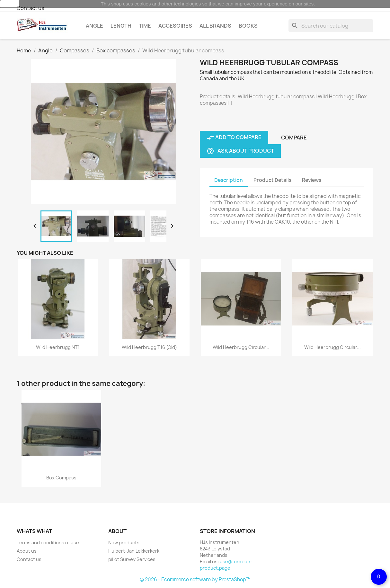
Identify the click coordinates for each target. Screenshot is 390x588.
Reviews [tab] (312, 180)
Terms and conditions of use (48, 543)
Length (121, 26)
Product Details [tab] (272, 180)
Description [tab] (229, 180)
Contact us (31, 8)
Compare (294, 138)
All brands (215, 26)
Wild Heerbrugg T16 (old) (149, 347)
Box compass (61, 478)
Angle (94, 26)
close (10, 4)
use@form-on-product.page (226, 565)
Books (248, 26)
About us (27, 551)
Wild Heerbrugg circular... (241, 347)
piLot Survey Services (132, 559)
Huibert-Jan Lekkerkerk (134, 551)
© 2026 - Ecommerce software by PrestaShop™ (195, 579)
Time (145, 26)
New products (124, 543)
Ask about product (240, 151)
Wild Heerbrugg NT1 (58, 347)
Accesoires (175, 26)
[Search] (331, 26)
